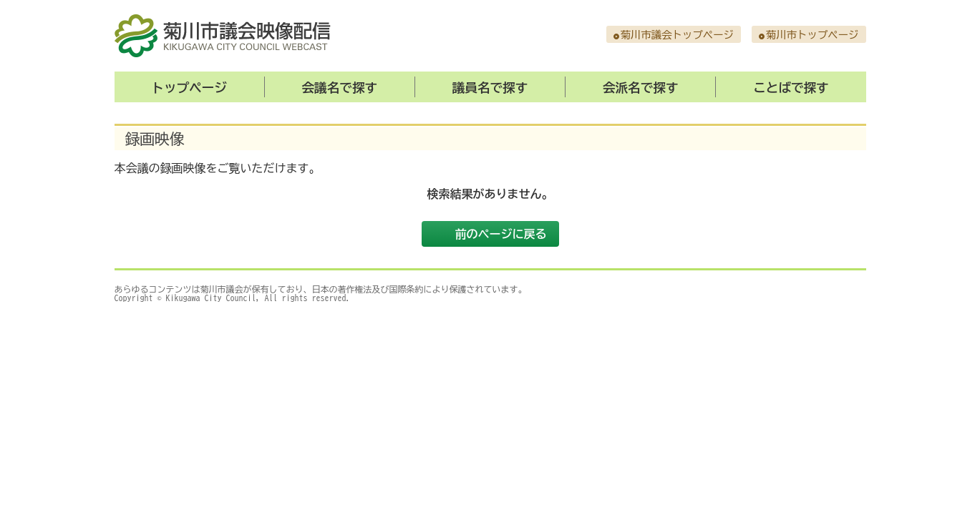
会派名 (641, 88)
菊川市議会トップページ (677, 35)
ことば (791, 88)
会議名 (340, 88)
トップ (189, 88)
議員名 (490, 88)
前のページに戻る (501, 234)
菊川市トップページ (812, 35)
